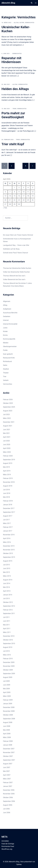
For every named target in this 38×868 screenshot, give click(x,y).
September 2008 (9, 719)
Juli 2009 (6, 681)
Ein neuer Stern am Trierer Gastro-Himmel (18, 235)
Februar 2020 (8, 456)
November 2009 (9, 666)
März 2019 (7, 475)
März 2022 (7, 418)
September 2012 (9, 606)
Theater (6, 373)
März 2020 (7, 452)
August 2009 (8, 677)
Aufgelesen (7, 309)
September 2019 (9, 460)
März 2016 (7, 542)
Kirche (5, 335)
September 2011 (9, 613)
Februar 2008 (8, 741)
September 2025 (9, 407)
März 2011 (7, 632)
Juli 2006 (6, 809)
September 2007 (9, 760)
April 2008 (7, 734)
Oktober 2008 (8, 715)
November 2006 (9, 794)
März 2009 (7, 696)
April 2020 (7, 448)
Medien (6, 343)
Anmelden (5, 841)
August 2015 (8, 561)
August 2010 (8, 647)
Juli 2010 (6, 651)
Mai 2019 (6, 467)
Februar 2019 (8, 478)
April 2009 (7, 692)
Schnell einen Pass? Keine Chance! (16, 253)
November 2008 (9, 711)
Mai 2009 (6, 689)
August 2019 (8, 463)
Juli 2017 (6, 520)
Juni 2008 (7, 726)
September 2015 (9, 557)
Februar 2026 (8, 400)
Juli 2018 (6, 490)
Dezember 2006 (9, 790)
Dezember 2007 (9, 749)
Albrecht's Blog (8, 3)
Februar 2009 (8, 700)
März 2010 (7, 655)
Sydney (19, 864)
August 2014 (8, 580)
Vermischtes (30, 23)
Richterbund (7, 361)
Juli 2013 (6, 599)
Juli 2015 (6, 565)
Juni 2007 (7, 767)
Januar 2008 (8, 745)
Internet (6, 320)
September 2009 (9, 674)
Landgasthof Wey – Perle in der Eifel (16, 245)
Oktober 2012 (8, 602)
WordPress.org (7, 849)
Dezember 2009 (9, 662)
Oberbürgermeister (10, 346)
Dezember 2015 (9, 546)
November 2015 (9, 550)
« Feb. (5, 208)
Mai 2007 (6, 771)
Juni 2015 (7, 568)
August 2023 (8, 411)
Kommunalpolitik (9, 339)
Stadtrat (6, 369)
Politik (5, 350)
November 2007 (9, 752)
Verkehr (6, 380)
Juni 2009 (7, 685)
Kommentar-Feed (8, 846)
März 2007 (7, 779)
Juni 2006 (7, 813)
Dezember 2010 (9, 636)
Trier (14, 109)
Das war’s (22, 276)
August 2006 (8, 805)
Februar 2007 (8, 783)
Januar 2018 (8, 505)
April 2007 (7, 775)
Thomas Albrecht (9, 283)
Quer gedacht (8, 354)
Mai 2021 (6, 433)
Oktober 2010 (8, 640)
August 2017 (8, 516)
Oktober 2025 (8, 403)
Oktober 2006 (8, 797)
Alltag (16, 23)
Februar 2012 (8, 610)
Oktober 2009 (8, 670)
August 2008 (8, 722)
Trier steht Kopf (13, 144)
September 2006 (9, 801)
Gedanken (7, 316)
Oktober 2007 (8, 756)
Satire (22, 23)
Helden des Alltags (15, 89)
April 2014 (7, 591)
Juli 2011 (6, 617)
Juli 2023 (6, 414)
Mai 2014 (6, 587)
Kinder (5, 331)
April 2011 (7, 629)
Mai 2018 (6, 497)
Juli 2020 (6, 441)
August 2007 (8, 764)
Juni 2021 (7, 430)
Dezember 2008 (9, 707)
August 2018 (8, 486)
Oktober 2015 (8, 553)
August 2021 (8, 426)
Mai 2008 (6, 730)
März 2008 (7, 737)
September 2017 (9, 512)
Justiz (5, 328)
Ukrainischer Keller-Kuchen (22, 268)
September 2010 (9, 644)
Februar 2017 (8, 527)
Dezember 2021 (9, 422)
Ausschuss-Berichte (10, 313)
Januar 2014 (8, 595)
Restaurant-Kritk (9, 358)
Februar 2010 (8, 659)
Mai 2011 (6, 625)
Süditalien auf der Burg (11, 249)
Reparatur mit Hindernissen (11, 60)
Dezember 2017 (9, 508)
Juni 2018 (7, 493)
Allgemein (7, 301)
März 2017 (7, 523)
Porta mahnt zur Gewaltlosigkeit (13, 115)
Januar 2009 (8, 704)
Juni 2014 (7, 583)
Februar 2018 (8, 501)
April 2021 (7, 437)
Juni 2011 (7, 621)
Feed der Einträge (8, 844)
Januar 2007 (8, 786)
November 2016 (9, 535)
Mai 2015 (6, 572)
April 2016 (7, 538)
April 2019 (7, 471)
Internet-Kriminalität (10, 324)
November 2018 (9, 482)
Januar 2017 (8, 531)
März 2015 (7, 576)
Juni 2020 (7, 445)
